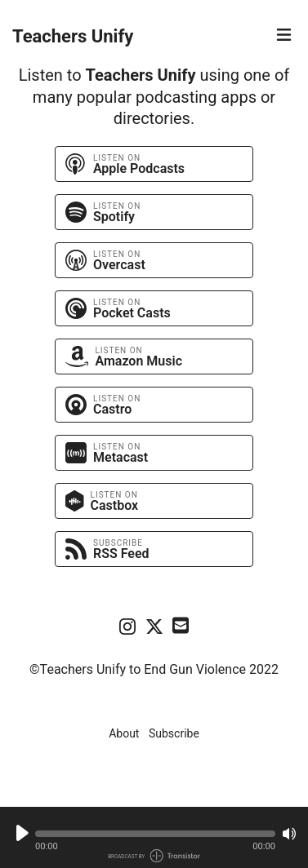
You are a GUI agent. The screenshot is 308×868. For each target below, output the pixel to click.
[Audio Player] (154, 837)
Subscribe (174, 733)
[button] (155, 834)
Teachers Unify (73, 36)
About (124, 733)
